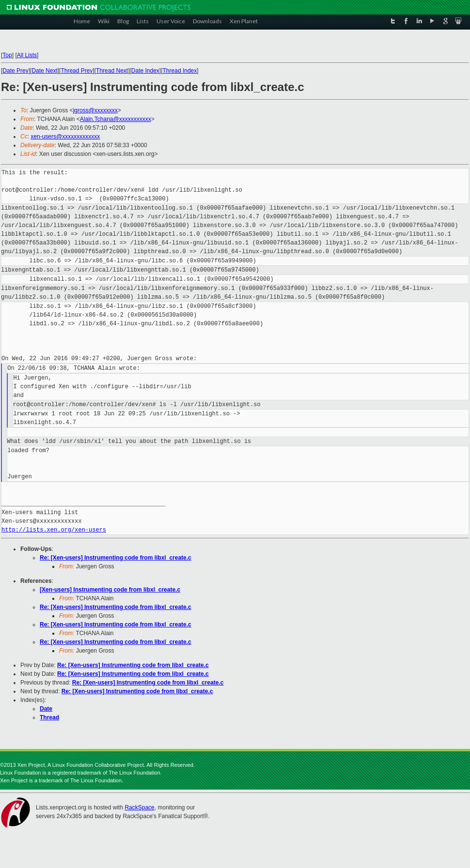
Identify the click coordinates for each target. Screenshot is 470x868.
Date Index (145, 71)
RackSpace (139, 807)
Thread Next (112, 71)
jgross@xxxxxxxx (95, 110)
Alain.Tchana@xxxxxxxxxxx (116, 119)
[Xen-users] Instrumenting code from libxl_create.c (110, 590)
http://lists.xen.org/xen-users (54, 530)
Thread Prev (77, 71)
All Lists (27, 55)
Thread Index (180, 71)
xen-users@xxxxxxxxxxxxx (65, 137)
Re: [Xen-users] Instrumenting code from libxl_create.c (116, 558)
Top (7, 55)
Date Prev (15, 71)
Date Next (44, 71)
